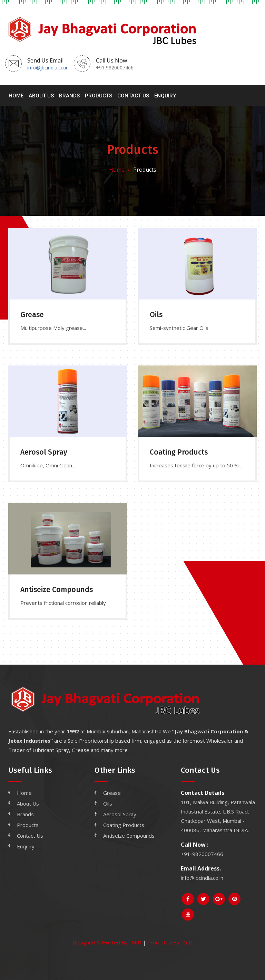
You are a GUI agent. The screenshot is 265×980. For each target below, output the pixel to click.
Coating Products (124, 825)
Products (99, 96)
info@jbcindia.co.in (48, 68)
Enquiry (165, 96)
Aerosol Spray (120, 814)
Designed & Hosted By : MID (107, 942)
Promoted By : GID (170, 942)
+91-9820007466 (202, 854)
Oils (108, 803)
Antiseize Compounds (129, 836)
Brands (69, 96)
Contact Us (133, 96)
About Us (41, 96)
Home (16, 96)
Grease (112, 793)
